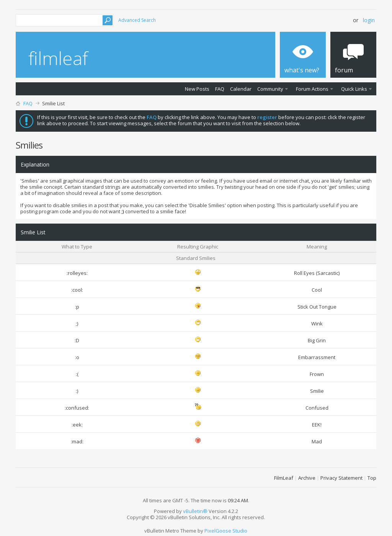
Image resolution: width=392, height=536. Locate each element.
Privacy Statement (341, 478)
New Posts (197, 89)
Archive (307, 478)
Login (369, 20)
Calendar (241, 89)
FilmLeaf (284, 478)
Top (372, 478)
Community (270, 89)
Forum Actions (312, 89)
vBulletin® (195, 511)
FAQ (220, 89)
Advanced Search (137, 20)
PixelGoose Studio (226, 531)
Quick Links (354, 89)
